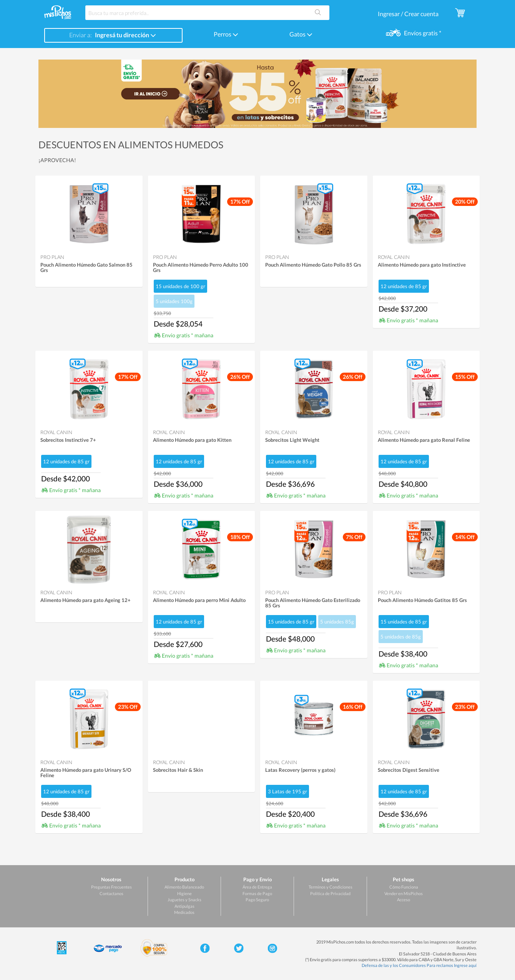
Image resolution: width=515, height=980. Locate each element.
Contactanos (111, 893)
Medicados (184, 912)
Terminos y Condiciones (331, 887)
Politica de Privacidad (330, 893)
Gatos (301, 34)
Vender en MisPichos (404, 893)
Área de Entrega (257, 887)
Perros (226, 34)
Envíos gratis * (422, 33)
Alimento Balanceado (184, 887)
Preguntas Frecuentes (111, 887)
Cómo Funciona (404, 887)
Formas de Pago (257, 893)
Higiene (184, 893)
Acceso (404, 900)
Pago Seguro (257, 900)
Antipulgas (184, 906)
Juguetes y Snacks (184, 900)
